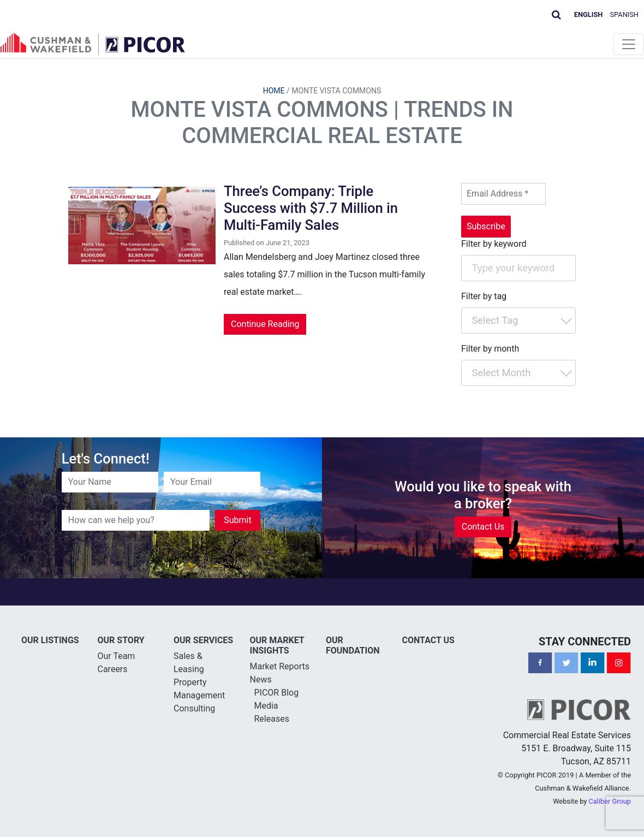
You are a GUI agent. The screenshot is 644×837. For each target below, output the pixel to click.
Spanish (625, 14)
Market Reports (280, 666)
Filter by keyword (494, 244)
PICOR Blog (277, 693)
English (589, 14)
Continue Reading (265, 324)
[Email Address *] (503, 194)
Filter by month (490, 349)
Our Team (117, 656)
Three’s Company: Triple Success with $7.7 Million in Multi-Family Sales (311, 208)
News (261, 679)
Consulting (194, 708)
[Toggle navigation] (629, 44)
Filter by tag (484, 296)
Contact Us (483, 527)
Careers (113, 669)
